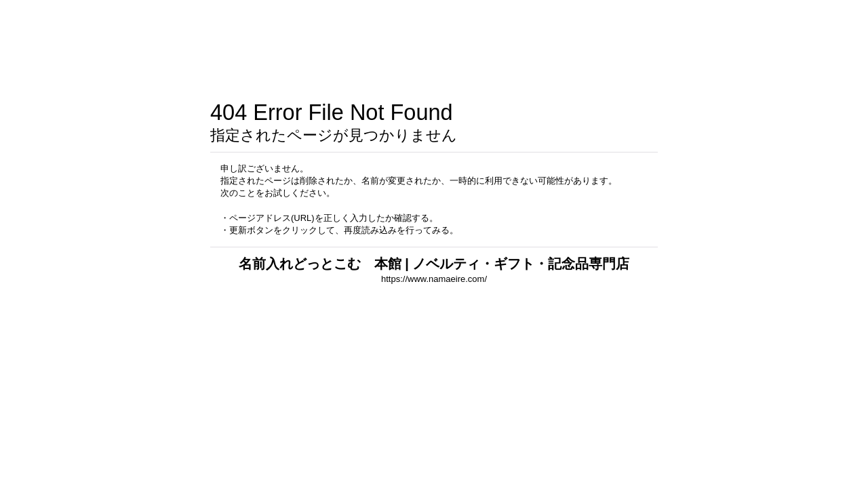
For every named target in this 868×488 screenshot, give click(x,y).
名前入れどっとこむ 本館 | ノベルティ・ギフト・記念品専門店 (434, 264)
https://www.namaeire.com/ (434, 279)
